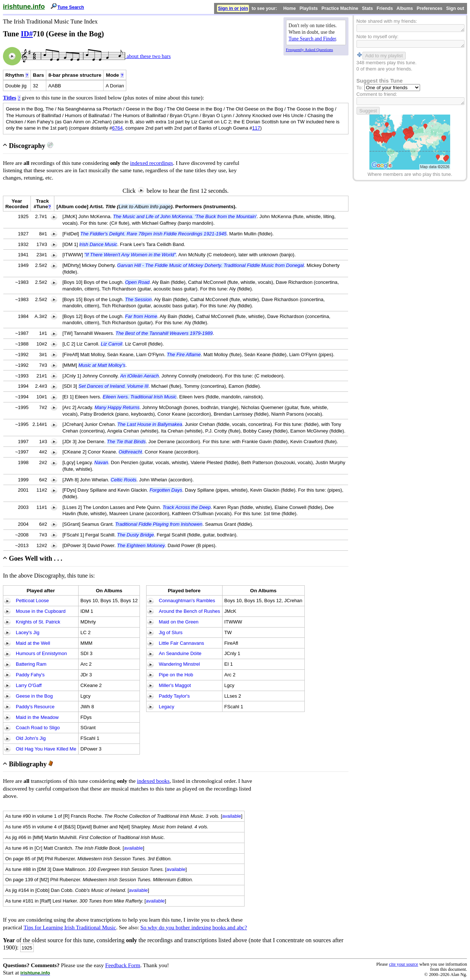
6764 (117, 128)
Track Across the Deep (187, 507)
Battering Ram (31, 664)
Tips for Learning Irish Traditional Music (70, 927)
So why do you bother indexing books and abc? (194, 927)
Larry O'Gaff (29, 685)
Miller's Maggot (175, 685)
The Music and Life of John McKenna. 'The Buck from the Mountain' (185, 216)
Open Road (137, 282)
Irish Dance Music (98, 244)
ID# (27, 34)
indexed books (153, 781)
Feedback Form (123, 965)
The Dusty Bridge (136, 535)
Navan (101, 462)
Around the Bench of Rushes (190, 611)
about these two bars (148, 56)
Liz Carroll (111, 344)
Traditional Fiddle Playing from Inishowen (159, 524)
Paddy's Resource (35, 707)
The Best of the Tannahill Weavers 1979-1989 (164, 333)
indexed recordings (151, 163)
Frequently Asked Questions (310, 50)
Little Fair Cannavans (182, 643)
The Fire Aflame (184, 355)
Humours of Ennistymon (41, 653)
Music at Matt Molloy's (102, 365)
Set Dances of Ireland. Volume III (114, 386)
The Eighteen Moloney (141, 545)
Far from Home (141, 316)
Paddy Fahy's (30, 675)
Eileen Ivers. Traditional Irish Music (140, 397)
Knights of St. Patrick (38, 622)
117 (256, 128)
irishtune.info (24, 7)
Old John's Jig (31, 738)
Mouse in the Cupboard (41, 611)
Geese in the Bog (34, 696)
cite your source (403, 964)
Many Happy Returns (117, 407)
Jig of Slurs (171, 632)
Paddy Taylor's (174, 696)
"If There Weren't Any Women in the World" (130, 255)
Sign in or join (233, 8)
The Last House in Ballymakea (150, 424)
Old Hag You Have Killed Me (46, 749)
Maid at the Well (33, 643)
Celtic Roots (123, 480)
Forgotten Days (166, 490)
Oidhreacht (130, 452)
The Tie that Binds (126, 442)
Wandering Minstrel (180, 664)
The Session (138, 299)
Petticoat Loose (32, 601)
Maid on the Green (179, 622)
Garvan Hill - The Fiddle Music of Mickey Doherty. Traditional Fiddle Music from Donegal (211, 265)
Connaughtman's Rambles (187, 601)
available (232, 816)
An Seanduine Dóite (180, 653)
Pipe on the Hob (176, 675)
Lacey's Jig (28, 632)
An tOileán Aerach (139, 376)
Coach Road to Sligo (38, 728)
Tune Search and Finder (312, 39)
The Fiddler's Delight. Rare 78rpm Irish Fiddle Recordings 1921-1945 (153, 234)
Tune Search (71, 7)
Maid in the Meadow (37, 717)
